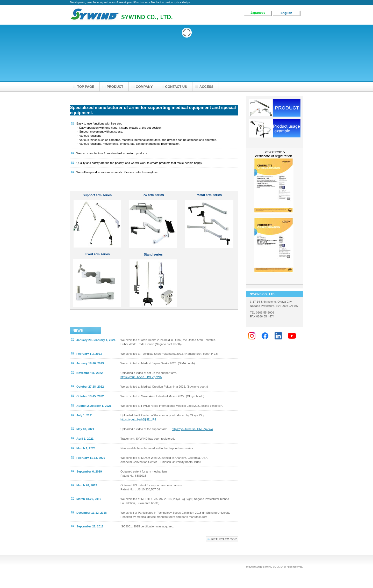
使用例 (275, 128)
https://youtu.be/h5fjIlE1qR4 (138, 419)
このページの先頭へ (222, 539)
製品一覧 (275, 108)
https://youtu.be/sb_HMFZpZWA (141, 377)
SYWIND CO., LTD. (122, 15)
